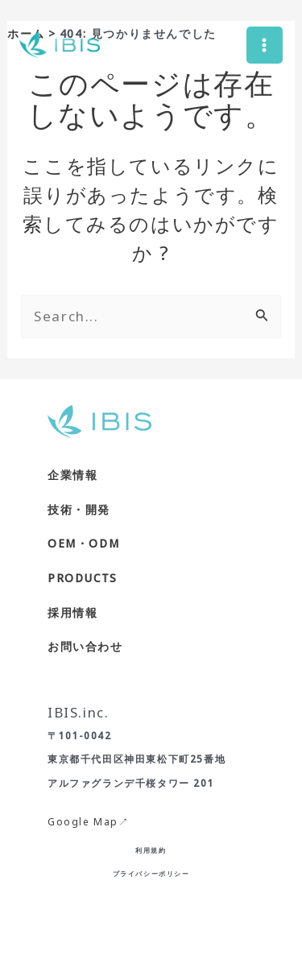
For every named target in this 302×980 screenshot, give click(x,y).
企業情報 (72, 475)
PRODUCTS (83, 578)
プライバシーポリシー (151, 873)
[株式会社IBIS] (60, 45)
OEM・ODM (83, 543)
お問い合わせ (85, 646)
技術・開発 (79, 509)
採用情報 (72, 612)
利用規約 (151, 850)
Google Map (83, 822)
